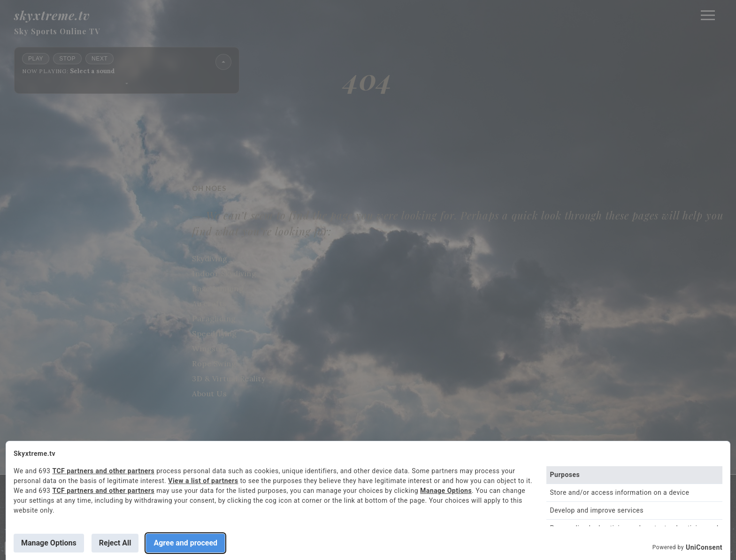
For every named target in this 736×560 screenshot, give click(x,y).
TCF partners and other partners (103, 471)
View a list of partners (203, 481)
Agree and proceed (185, 543)
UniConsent (704, 547)
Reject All (115, 543)
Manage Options (446, 491)
